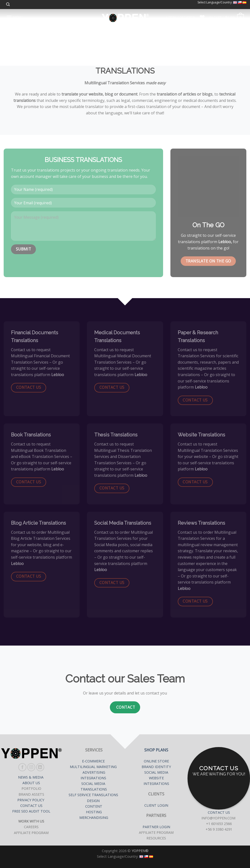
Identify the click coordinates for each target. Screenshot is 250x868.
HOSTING (94, 812)
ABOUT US (31, 783)
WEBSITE (156, 778)
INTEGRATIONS (93, 778)
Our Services (116, 38)
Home (91, 38)
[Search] (8, 4)
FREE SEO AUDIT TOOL (31, 811)
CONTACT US (31, 806)
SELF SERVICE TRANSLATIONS (94, 795)
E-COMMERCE (94, 761)
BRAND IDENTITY (156, 767)
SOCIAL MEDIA (94, 784)
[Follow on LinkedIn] (40, 767)
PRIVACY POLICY (31, 800)
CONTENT (94, 806)
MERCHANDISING (94, 818)
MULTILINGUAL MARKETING (94, 767)
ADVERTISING (94, 772)
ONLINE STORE (156, 761)
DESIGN (93, 801)
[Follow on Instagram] (31, 767)
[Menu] (15, 17)
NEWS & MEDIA (31, 777)
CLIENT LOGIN (156, 805)
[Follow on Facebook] (22, 767)
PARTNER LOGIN (156, 827)
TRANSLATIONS (94, 789)
